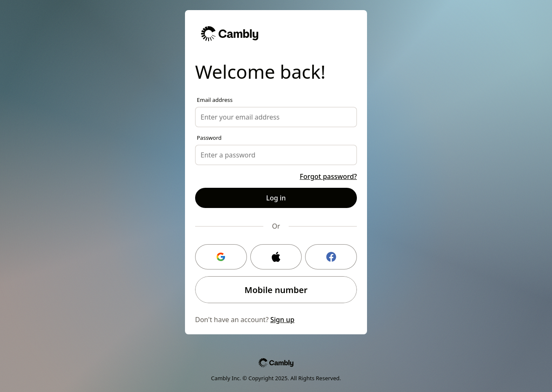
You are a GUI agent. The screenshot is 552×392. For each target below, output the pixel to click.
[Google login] (221, 257)
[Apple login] (276, 257)
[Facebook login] (331, 257)
